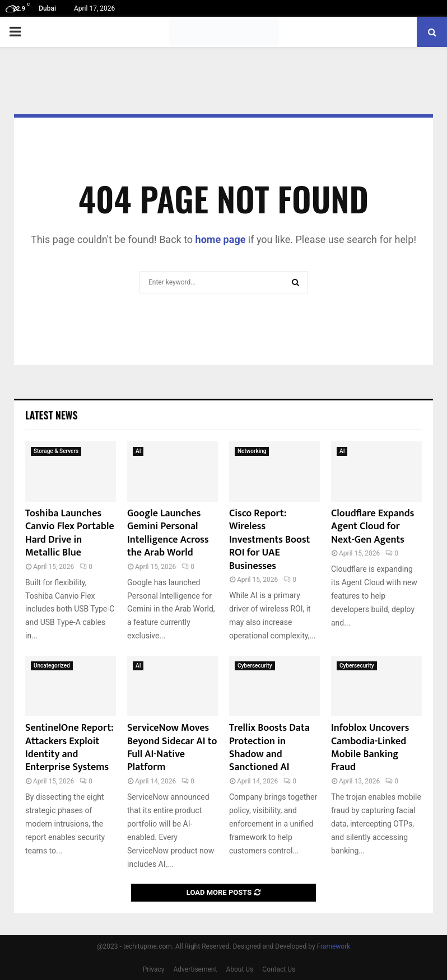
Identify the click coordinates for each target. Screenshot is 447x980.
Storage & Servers (56, 451)
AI (138, 451)
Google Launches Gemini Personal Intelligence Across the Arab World (168, 533)
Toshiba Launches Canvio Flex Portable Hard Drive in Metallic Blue (70, 533)
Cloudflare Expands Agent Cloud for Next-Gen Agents (372, 527)
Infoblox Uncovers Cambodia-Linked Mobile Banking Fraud (370, 748)
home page (221, 239)
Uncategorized (52, 666)
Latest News (51, 415)
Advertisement (195, 969)
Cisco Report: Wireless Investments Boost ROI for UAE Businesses (269, 540)
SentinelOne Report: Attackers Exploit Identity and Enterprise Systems (69, 748)
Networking (252, 451)
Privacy (154, 969)
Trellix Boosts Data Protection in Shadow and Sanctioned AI (269, 748)
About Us (239, 969)
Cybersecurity (255, 666)
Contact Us (279, 969)
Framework (334, 946)
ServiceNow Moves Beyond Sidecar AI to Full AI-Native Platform (172, 748)
